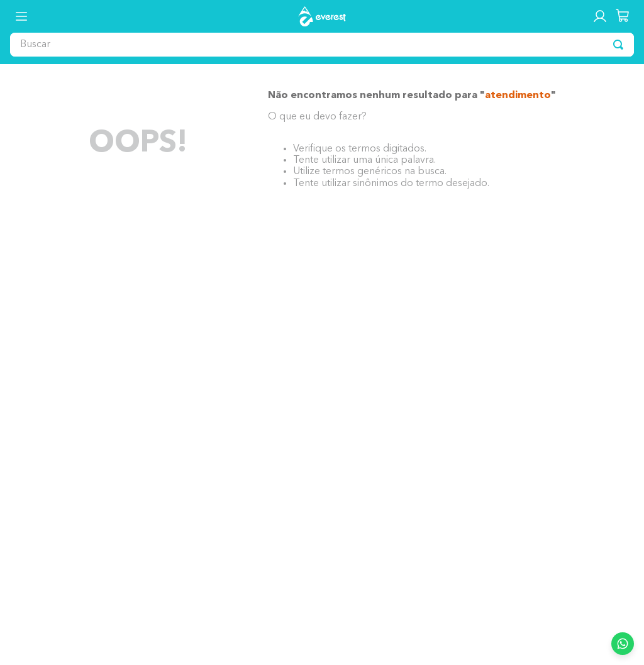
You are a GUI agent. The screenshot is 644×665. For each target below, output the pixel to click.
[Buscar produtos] (618, 45)
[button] (21, 16)
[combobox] (322, 45)
